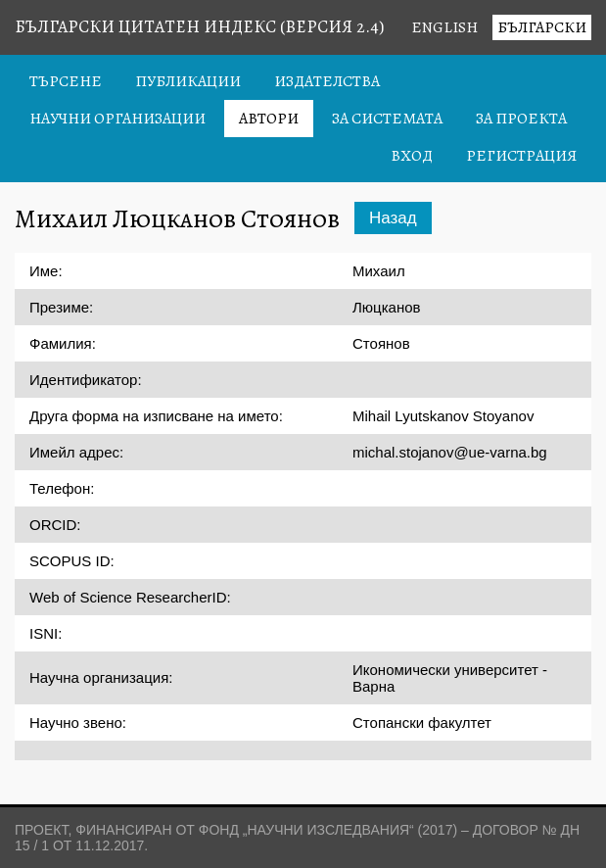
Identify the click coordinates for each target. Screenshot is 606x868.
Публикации (188, 81)
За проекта (521, 119)
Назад (393, 218)
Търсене (66, 81)
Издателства (327, 81)
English (444, 27)
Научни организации (117, 119)
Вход (412, 156)
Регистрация (521, 156)
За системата (387, 119)
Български (542, 27)
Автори (269, 119)
